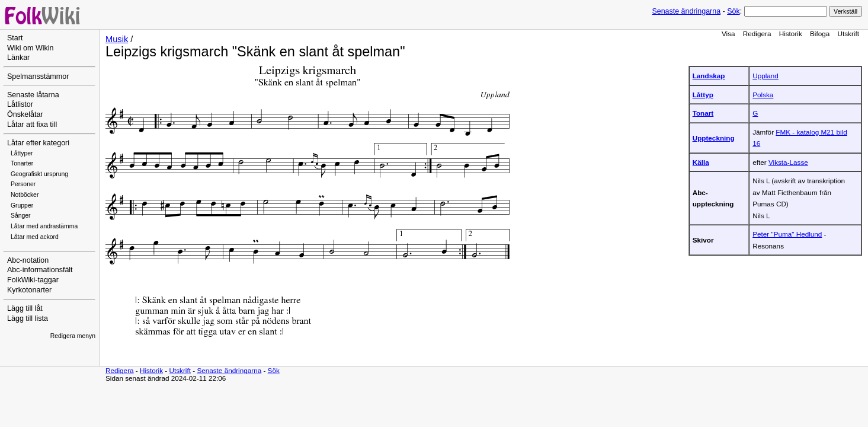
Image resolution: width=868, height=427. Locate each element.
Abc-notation (28, 260)
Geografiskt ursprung (39, 174)
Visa (728, 34)
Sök (733, 11)
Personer (23, 184)
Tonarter (22, 163)
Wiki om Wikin (31, 48)
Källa (701, 162)
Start (15, 38)
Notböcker (25, 195)
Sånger (21, 216)
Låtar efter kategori (38, 143)
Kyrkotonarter (29, 290)
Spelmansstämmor (38, 77)
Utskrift (848, 34)
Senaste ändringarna (686, 11)
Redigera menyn (73, 336)
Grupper (22, 205)
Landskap (709, 76)
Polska (763, 95)
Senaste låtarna (33, 95)
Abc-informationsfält (40, 270)
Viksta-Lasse (788, 162)
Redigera (757, 34)
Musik (117, 39)
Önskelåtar (25, 114)
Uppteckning (714, 138)
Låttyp (703, 95)
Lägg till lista (28, 318)
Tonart (703, 113)
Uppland (765, 76)
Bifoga (820, 34)
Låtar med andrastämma (44, 226)
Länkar (18, 58)
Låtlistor (20, 104)
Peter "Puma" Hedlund (787, 234)
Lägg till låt (25, 308)
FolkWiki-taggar (33, 280)
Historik (791, 34)
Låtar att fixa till (32, 125)
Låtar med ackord (35, 237)
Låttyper (22, 153)
